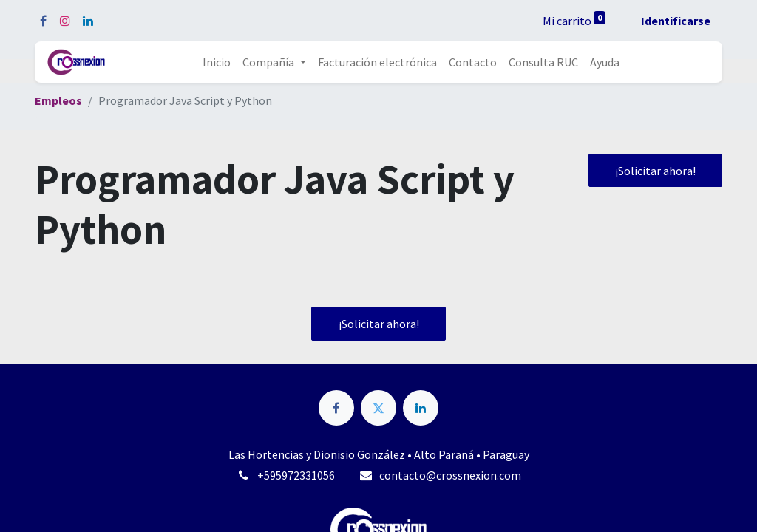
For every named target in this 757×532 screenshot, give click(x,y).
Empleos (58, 100)
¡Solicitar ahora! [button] (655, 171)
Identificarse (676, 21)
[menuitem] (217, 62)
